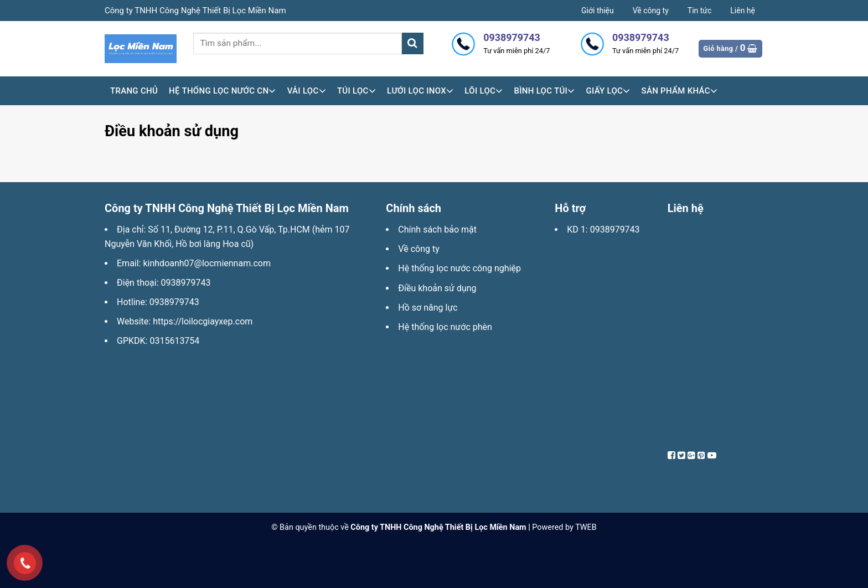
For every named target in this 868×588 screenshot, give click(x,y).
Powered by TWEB (564, 527)
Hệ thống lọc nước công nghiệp (459, 268)
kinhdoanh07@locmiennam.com (206, 263)
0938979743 (186, 283)
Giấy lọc (608, 91)
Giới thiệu (598, 11)
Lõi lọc (484, 91)
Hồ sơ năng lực (428, 308)
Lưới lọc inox (420, 91)
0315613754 (174, 341)
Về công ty (651, 11)
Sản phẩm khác (680, 91)
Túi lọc (356, 91)
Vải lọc (307, 91)
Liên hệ (743, 11)
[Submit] (413, 43)
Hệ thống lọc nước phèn (445, 327)
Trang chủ (134, 91)
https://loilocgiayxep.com (203, 321)
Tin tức (700, 11)
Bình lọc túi (544, 91)
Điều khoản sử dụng (437, 288)
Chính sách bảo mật (437, 229)
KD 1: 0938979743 (603, 229)
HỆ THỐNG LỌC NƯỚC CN (223, 91)
